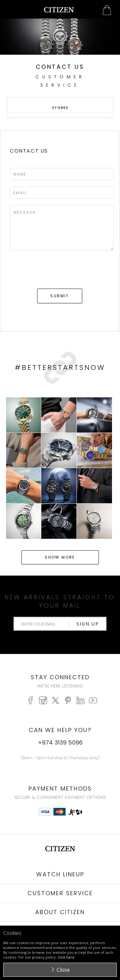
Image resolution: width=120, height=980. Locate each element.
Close (63, 970)
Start (58, 58)
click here (66, 957)
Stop (63, 58)
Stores (60, 108)
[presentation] (59, 271)
